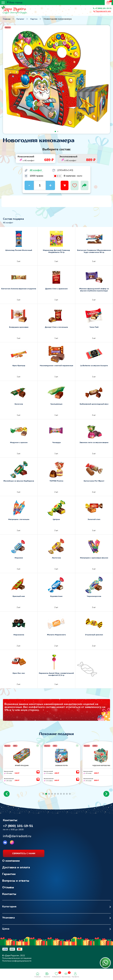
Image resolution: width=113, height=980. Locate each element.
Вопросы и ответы (16, 885)
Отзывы (8, 891)
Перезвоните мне (103, 11)
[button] (7, 798)
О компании (11, 865)
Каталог (20, 19)
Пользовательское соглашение (17, 962)
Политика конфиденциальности (17, 965)
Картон (34, 19)
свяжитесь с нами (24, 857)
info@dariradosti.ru (17, 840)
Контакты (9, 898)
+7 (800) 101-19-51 (103, 8)
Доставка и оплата (16, 871)
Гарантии (9, 878)
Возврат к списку (10, 815)
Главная (7, 19)
